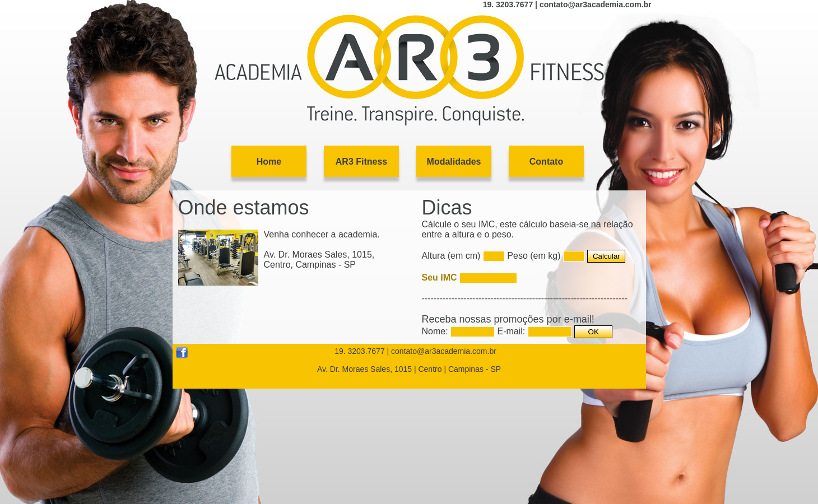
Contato (546, 162)
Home (269, 162)
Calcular (606, 256)
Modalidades (454, 162)
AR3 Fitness (361, 162)
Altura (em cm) (451, 256)
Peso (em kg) (534, 256)
